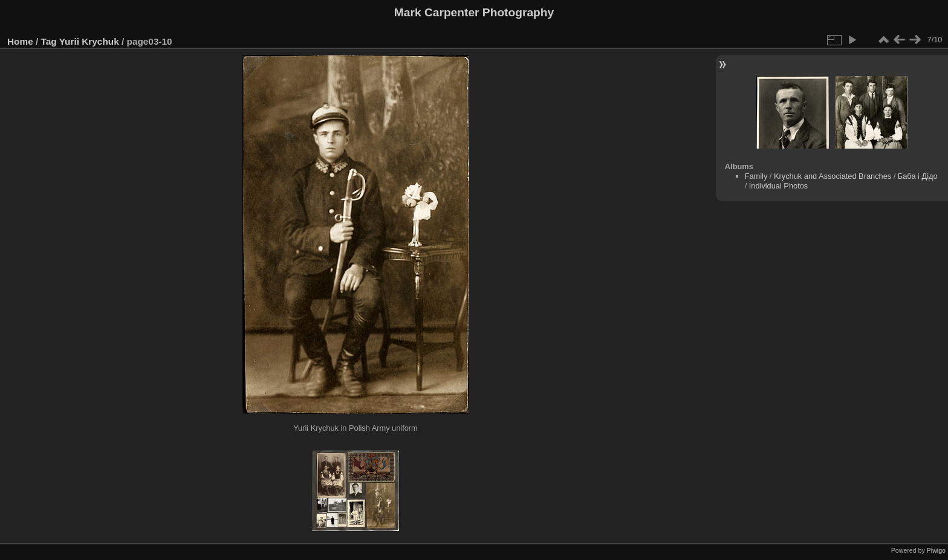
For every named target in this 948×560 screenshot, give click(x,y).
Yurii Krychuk (89, 41)
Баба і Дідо (918, 176)
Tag (49, 41)
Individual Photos (778, 186)
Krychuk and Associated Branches (833, 176)
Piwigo (936, 550)
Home (20, 41)
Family (756, 176)
